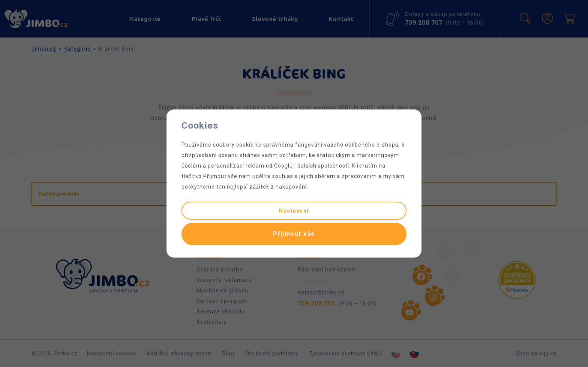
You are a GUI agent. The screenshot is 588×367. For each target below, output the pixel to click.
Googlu (283, 166)
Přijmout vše (294, 234)
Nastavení (294, 211)
